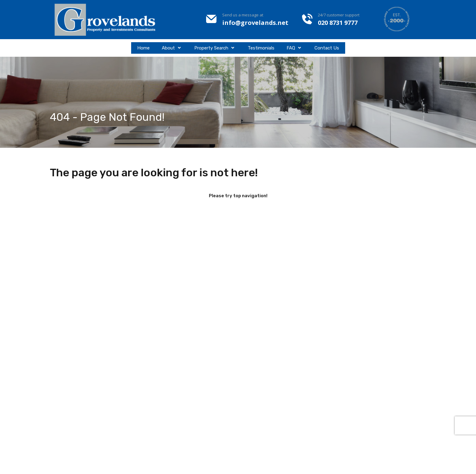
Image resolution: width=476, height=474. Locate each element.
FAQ (294, 48)
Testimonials (261, 48)
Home (143, 48)
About (172, 48)
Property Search (215, 48)
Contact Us (327, 48)
